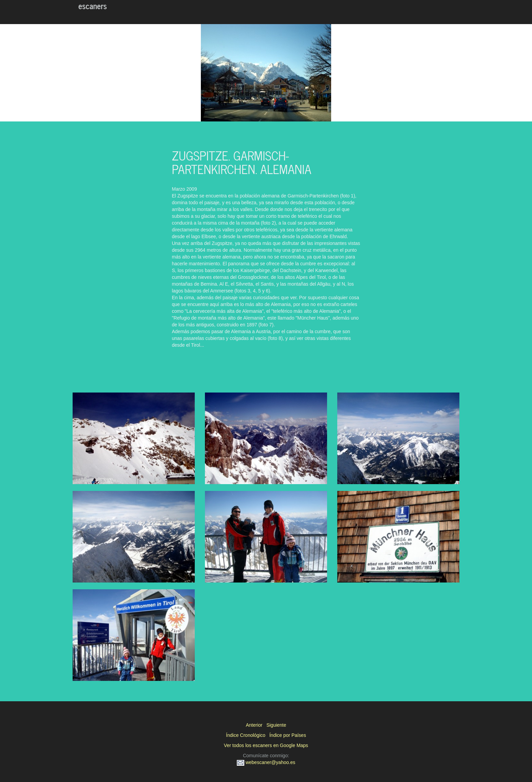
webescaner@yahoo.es (266, 762)
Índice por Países (288, 735)
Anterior (254, 725)
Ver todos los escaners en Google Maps (266, 745)
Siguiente (276, 725)
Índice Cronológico (246, 735)
